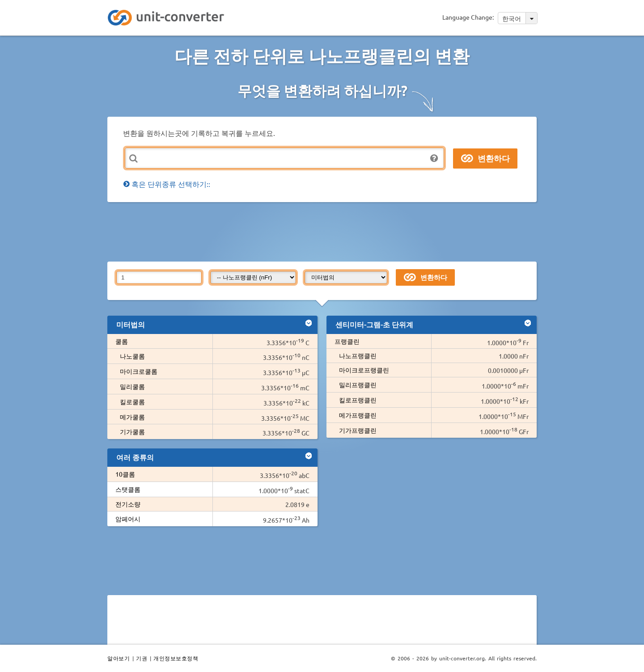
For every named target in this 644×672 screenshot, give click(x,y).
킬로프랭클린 (358, 400)
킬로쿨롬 (132, 402)
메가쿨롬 (132, 417)
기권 (142, 658)
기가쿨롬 (132, 431)
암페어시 (128, 519)
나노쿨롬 (132, 356)
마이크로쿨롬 (139, 371)
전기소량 (128, 504)
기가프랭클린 (358, 430)
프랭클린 (347, 341)
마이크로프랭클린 (364, 370)
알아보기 (119, 658)
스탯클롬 (128, 489)
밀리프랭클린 (358, 385)
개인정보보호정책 (176, 658)
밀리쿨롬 (132, 386)
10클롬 (125, 474)
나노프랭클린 (358, 355)
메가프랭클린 (358, 415)
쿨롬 (122, 341)
